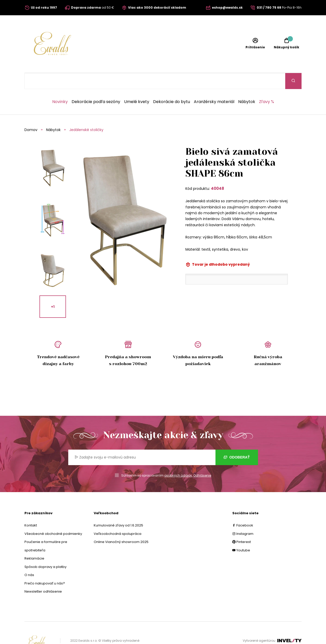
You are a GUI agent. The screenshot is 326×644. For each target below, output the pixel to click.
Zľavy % (267, 86)
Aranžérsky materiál (214, 86)
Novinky (60, 86)
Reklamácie (34, 542)
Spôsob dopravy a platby (45, 551)
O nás (29, 559)
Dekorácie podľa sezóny (96, 86)
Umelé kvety (137, 86)
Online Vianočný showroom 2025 (121, 526)
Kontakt (31, 509)
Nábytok (247, 86)
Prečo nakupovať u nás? (45, 567)
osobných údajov (178, 459)
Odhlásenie (202, 459)
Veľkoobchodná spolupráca (118, 518)
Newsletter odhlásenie (43, 575)
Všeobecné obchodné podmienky (53, 518)
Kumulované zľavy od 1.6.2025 (118, 509)
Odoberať (237, 441)
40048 (218, 172)
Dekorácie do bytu (172, 86)
